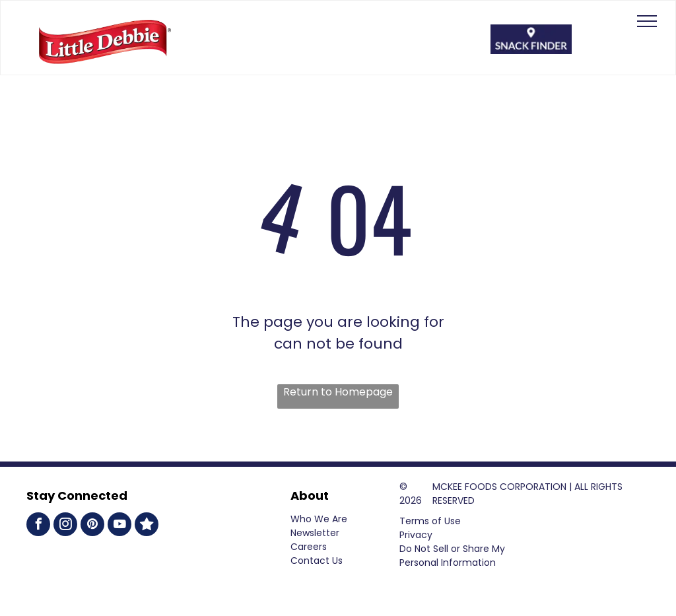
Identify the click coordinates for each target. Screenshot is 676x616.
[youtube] (119, 526)
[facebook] (38, 526)
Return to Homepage (338, 392)
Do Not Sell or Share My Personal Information (452, 556)
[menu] (647, 21)
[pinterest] (92, 526)
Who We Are (319, 519)
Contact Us (317, 561)
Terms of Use (430, 521)
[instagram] (65, 526)
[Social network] (147, 526)
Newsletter (315, 533)
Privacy (416, 535)
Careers (309, 547)
